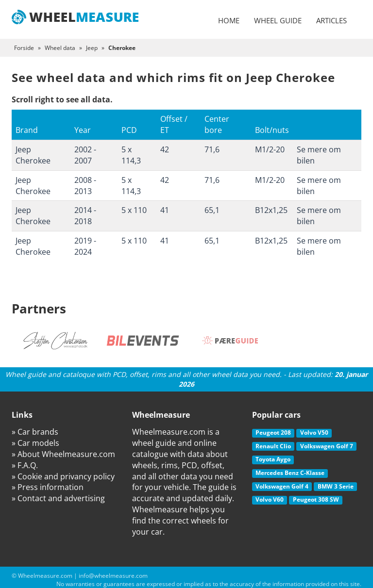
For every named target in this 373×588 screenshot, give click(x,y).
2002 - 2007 (85, 155)
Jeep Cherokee (33, 155)
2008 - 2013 (85, 186)
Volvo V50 (314, 433)
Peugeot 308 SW (316, 499)
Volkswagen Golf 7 (327, 446)
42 (165, 149)
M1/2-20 (270, 149)
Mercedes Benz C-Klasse (290, 473)
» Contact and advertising (58, 498)
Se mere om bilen (319, 155)
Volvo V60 (270, 499)
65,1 (212, 210)
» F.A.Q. (25, 465)
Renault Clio (273, 446)
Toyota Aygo (273, 459)
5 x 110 (134, 210)
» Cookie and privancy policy (63, 476)
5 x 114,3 (131, 155)
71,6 (212, 149)
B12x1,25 (271, 210)
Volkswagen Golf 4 (282, 486)
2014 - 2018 (85, 216)
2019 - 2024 (85, 246)
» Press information (48, 487)
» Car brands (35, 432)
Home (229, 20)
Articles (331, 20)
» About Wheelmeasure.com (63, 454)
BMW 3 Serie (336, 486)
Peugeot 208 (273, 433)
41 (165, 210)
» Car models (35, 443)
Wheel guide (278, 20)
